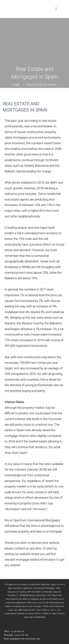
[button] (56, 9)
